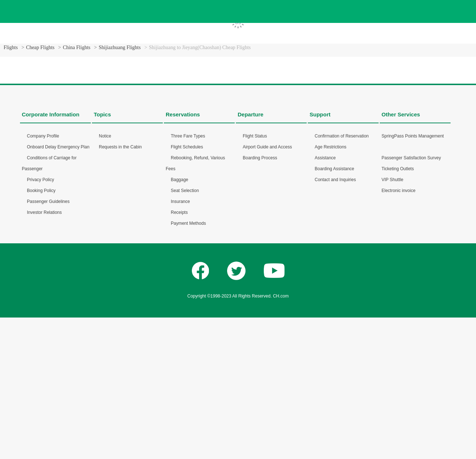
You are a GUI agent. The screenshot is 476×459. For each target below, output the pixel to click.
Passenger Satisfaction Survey (411, 158)
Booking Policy (41, 191)
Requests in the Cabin (120, 147)
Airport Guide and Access (267, 147)
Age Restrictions (330, 147)
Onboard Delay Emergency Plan (58, 147)
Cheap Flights (40, 47)
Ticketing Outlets (398, 169)
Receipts (179, 212)
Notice (105, 136)
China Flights (77, 47)
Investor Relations (44, 212)
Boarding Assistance (334, 169)
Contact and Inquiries (335, 180)
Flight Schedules (187, 147)
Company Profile (43, 136)
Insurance (180, 201)
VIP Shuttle (392, 180)
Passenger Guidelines (48, 201)
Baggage (179, 180)
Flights (11, 47)
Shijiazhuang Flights (120, 47)
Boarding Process (260, 158)
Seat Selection (185, 191)
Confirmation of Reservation (342, 136)
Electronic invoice (398, 191)
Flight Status (255, 136)
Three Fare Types (188, 136)
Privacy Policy (41, 180)
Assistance (325, 158)
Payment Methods (188, 223)
